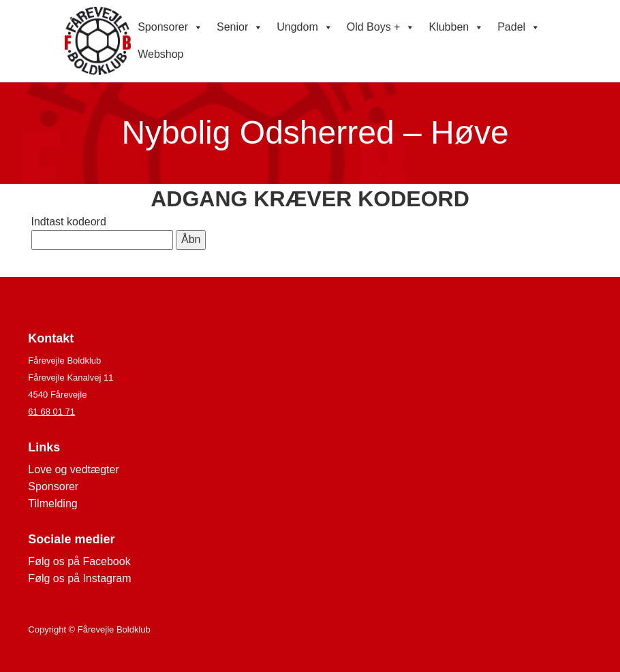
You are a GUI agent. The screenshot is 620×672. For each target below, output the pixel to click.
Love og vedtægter (73, 469)
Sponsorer (170, 27)
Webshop (160, 54)
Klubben (456, 27)
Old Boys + (381, 27)
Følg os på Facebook (79, 561)
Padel (519, 27)
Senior (240, 27)
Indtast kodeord (69, 222)
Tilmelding (52, 503)
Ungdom (305, 27)
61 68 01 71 (51, 412)
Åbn (191, 239)
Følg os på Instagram (79, 578)
